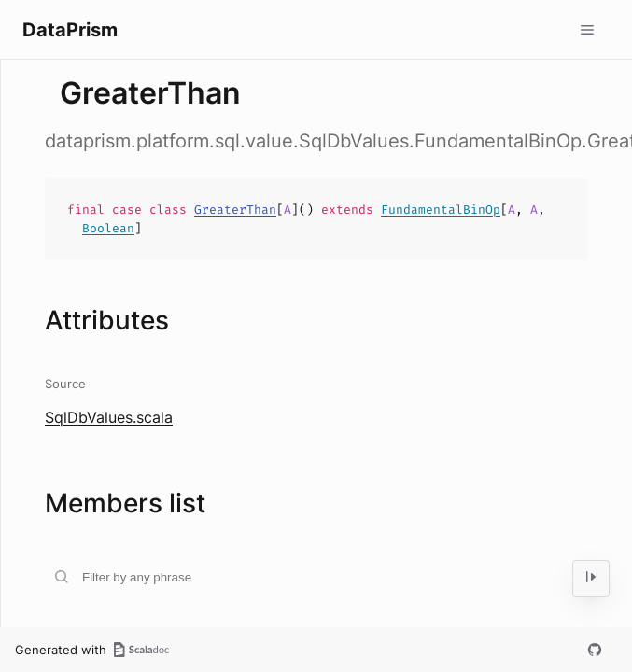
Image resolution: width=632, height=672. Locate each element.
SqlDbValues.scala (109, 417)
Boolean (108, 228)
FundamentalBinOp (441, 210)
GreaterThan (235, 210)
